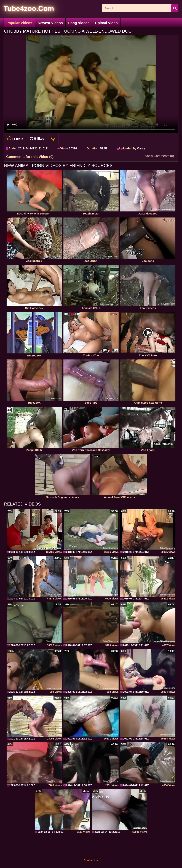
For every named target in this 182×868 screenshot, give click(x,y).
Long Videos (79, 23)
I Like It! (15, 139)
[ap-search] (140, 8)
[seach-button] (175, 8)
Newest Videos (50, 23)
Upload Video (106, 23)
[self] (23, 9)
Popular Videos (19, 23)
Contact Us (91, 860)
